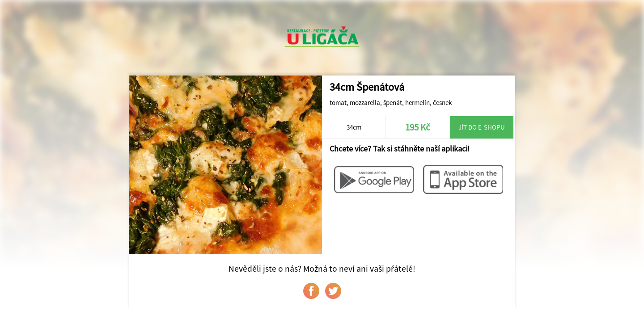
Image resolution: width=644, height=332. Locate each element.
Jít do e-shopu (482, 127)
